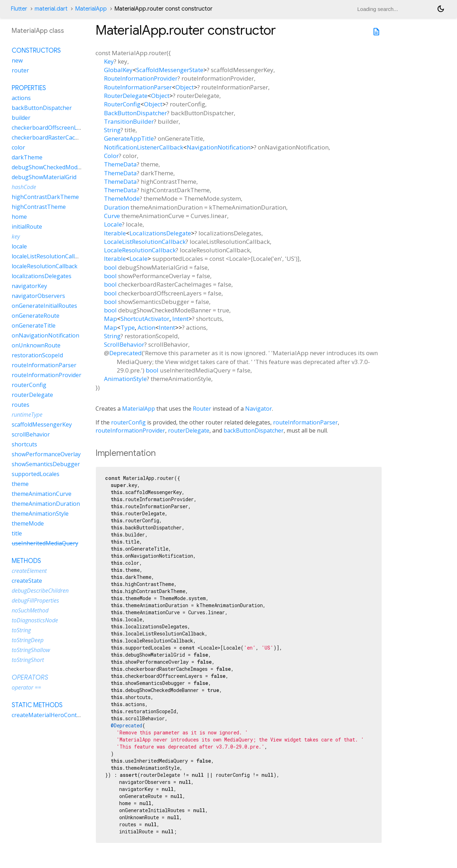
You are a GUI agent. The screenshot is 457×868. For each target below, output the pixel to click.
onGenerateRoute (36, 316)
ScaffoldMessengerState (170, 70)
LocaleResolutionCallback (140, 250)
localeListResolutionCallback (49, 256)
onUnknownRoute (36, 345)
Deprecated (126, 353)
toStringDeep (28, 640)
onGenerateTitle (34, 325)
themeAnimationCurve (42, 494)
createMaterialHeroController (51, 715)
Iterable (115, 233)
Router (202, 409)
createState (27, 581)
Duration (117, 207)
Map (111, 319)
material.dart (51, 9)
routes (21, 405)
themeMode (28, 523)
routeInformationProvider (130, 430)
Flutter (19, 9)
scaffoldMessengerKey (42, 424)
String (112, 130)
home (19, 217)
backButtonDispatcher (254, 430)
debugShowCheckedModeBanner (56, 167)
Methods (26, 561)
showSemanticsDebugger (46, 464)
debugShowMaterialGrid (44, 177)
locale (19, 246)
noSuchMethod (30, 610)
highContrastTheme (39, 207)
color (18, 147)
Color (111, 156)
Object (185, 87)
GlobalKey (118, 70)
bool (110, 267)
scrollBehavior (31, 434)
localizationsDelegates (42, 276)
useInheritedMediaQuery (45, 543)
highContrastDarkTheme (45, 197)
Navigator (259, 409)
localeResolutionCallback (45, 266)
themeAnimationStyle (40, 514)
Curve (112, 216)
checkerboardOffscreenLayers (52, 128)
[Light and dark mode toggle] (441, 9)
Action (146, 327)
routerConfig (128, 422)
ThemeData (120, 164)
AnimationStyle (125, 379)
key (16, 236)
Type (128, 327)
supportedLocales (36, 474)
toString (21, 630)
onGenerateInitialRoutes (44, 306)
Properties (29, 88)
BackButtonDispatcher (135, 113)
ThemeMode (122, 198)
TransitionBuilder (129, 121)
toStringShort (28, 660)
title (17, 533)
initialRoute (27, 227)
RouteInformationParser (138, 87)
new (17, 60)
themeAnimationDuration (46, 504)
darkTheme (27, 157)
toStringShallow (31, 650)
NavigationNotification (219, 147)
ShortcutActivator (145, 319)
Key (109, 61)
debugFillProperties (35, 600)
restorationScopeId (37, 355)
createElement (29, 571)
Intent (180, 319)
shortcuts (24, 444)
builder (21, 118)
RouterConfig (122, 104)
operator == (26, 687)
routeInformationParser (305, 422)
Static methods (37, 705)
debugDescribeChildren (40, 591)
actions (21, 98)
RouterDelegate (126, 96)
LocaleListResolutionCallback (145, 242)
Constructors (36, 51)
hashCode (24, 187)
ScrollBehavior (124, 344)
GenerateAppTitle (129, 138)
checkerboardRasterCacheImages (56, 137)
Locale (113, 224)
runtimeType (27, 415)
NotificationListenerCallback (144, 147)
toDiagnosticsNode (35, 620)
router (20, 70)
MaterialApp (91, 9)
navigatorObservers (38, 296)
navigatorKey (29, 286)
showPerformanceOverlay (46, 454)
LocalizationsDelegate (160, 233)
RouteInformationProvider (141, 78)
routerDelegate (189, 430)
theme (20, 484)
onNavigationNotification (45, 335)
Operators (30, 678)
